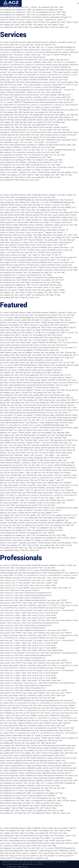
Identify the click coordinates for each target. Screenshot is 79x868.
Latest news (18, 821)
